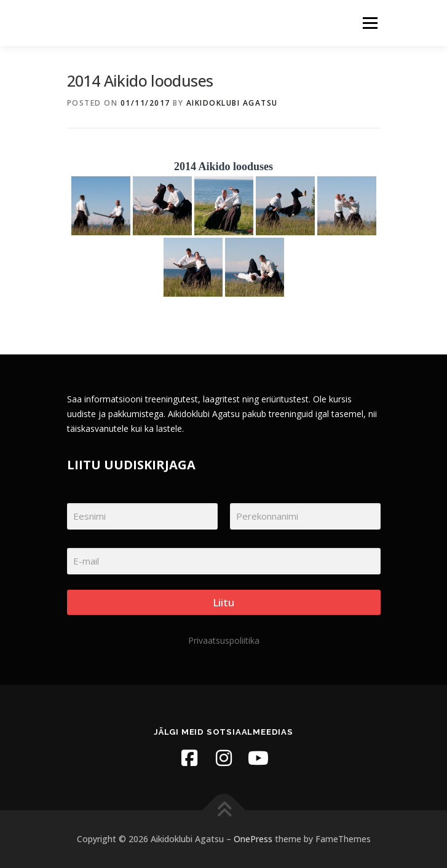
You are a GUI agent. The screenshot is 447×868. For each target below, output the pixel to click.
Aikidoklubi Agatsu (232, 103)
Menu (369, 23)
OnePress (253, 839)
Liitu (223, 602)
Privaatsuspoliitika (224, 640)
